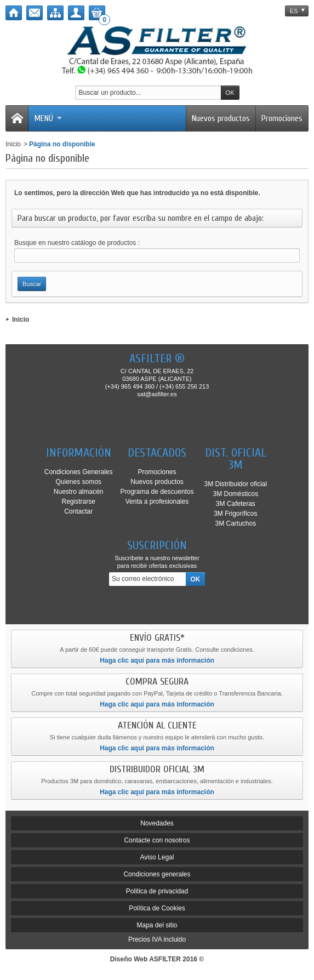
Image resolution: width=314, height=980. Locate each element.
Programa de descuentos (157, 492)
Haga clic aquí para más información (157, 660)
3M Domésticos (236, 494)
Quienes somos (78, 482)
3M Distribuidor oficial (235, 484)
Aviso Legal (157, 857)
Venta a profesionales (157, 502)
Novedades (157, 823)
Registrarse (78, 502)
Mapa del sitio (157, 925)
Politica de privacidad (157, 891)
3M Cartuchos (235, 523)
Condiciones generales (157, 874)
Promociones (282, 118)
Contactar (78, 511)
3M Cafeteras (236, 504)
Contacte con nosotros (157, 840)
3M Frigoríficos (235, 514)
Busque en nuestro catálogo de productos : (77, 243)
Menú (48, 118)
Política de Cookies (157, 908)
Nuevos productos (221, 118)
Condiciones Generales (79, 472)
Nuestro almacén (79, 492)
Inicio (13, 144)
